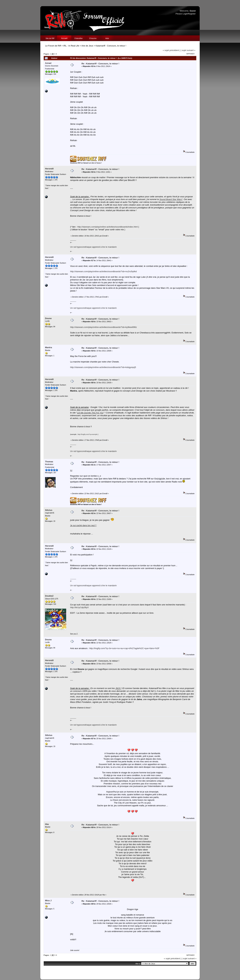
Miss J (48, 901)
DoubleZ (49, 596)
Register (192, 14)
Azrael (48, 63)
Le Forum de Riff (53, 46)
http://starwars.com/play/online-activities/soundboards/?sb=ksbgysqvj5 (103, 367)
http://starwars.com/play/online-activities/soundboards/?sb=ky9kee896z (103, 327)
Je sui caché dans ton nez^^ (83, 525)
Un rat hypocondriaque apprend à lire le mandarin (93, 247)
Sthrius (49, 510)
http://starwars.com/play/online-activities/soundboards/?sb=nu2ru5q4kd (103, 271)
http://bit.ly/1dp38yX (79, 607)
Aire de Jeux (87, 46)
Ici (71, 560)
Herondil (49, 169)
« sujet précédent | (171, 50)
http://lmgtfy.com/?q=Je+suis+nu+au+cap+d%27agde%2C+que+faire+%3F (124, 648)
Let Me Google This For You (90, 413)
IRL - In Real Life (71, 46)
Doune (48, 318)
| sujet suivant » (188, 50)
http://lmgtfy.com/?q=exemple (87, 434)
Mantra (49, 347)
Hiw (47, 824)
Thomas (49, 462)
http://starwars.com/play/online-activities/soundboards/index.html (107, 227)
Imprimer (190, 54)
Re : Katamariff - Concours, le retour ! (100, 64)
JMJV (118, 688)
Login (185, 14)
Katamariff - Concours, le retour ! (111, 46)
